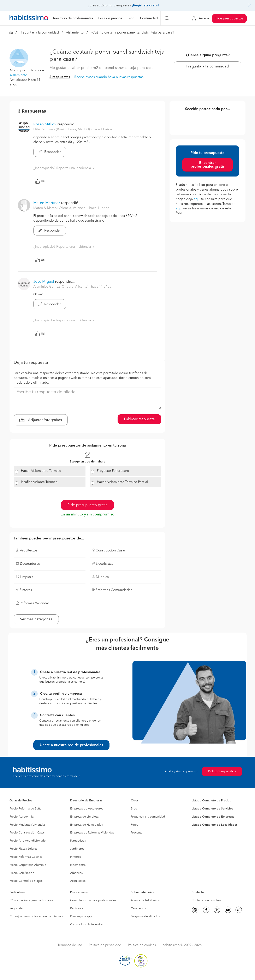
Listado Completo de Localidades (214, 825)
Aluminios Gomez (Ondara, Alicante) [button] (61, 287)
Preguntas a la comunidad (39, 33)
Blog (134, 809)
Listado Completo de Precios (211, 801)
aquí (197, 199)
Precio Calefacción (22, 873)
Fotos (134, 825)
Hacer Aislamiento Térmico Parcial (122, 482)
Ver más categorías (36, 619)
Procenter (137, 833)
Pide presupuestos (229, 19)
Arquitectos (78, 881)
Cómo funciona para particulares (31, 900)
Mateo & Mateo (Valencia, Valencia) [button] (60, 208)
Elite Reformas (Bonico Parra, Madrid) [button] (62, 130)
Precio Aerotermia (22, 817)
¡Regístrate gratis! (145, 6)
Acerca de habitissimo (146, 900)
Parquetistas (78, 841)
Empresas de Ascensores (87, 809)
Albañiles (76, 873)
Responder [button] (50, 152)
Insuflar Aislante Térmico (39, 482)
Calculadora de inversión (87, 925)
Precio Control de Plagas (26, 881)
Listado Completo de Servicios (212, 809)
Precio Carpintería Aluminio (28, 865)
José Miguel (44, 282)
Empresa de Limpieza (84, 817)
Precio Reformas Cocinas (26, 857)
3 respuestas (60, 77)
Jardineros (77, 849)
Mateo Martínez (47, 203)
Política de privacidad (105, 945)
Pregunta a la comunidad (207, 66)
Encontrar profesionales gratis (208, 165)
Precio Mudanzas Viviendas (27, 825)
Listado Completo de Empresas (213, 817)
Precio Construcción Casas (27, 833)
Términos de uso (70, 945)
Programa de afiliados (145, 916)
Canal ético (138, 908)
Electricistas (78, 865)
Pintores (76, 857)
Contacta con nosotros (206, 900)
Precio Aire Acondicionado (28, 841)
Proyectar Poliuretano (113, 471)
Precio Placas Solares (23, 849)
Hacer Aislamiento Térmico (41, 471)
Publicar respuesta (139, 419)
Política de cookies (142, 945)
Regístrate (16, 908)
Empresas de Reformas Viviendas (92, 833)
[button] (19, 58)
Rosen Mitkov (45, 124)
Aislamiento (75, 33)
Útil (40, 181)
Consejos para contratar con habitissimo (36, 916)
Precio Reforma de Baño (26, 809)
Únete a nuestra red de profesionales (71, 745)
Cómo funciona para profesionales (93, 900)
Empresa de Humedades (86, 825)
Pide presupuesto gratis (87, 505)
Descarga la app (81, 916)
